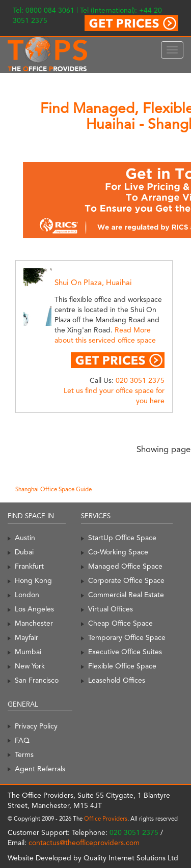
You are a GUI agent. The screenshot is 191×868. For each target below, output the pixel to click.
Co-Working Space (118, 552)
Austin (25, 538)
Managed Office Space (125, 566)
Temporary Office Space (127, 637)
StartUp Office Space (122, 538)
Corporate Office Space (126, 580)
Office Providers (106, 819)
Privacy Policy (36, 726)
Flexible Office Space (122, 666)
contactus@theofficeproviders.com (84, 843)
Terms (24, 754)
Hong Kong (33, 580)
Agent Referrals (40, 769)
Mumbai (28, 652)
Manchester (34, 623)
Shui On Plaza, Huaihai (93, 283)
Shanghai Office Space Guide (53, 489)
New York (30, 666)
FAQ (22, 740)
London (27, 595)
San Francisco (37, 680)
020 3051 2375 (140, 380)
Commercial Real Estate (126, 595)
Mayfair (26, 637)
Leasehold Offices (117, 680)
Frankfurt (29, 566)
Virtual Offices (111, 609)
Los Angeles (34, 609)
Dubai (24, 552)
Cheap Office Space (120, 623)
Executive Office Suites (125, 652)
